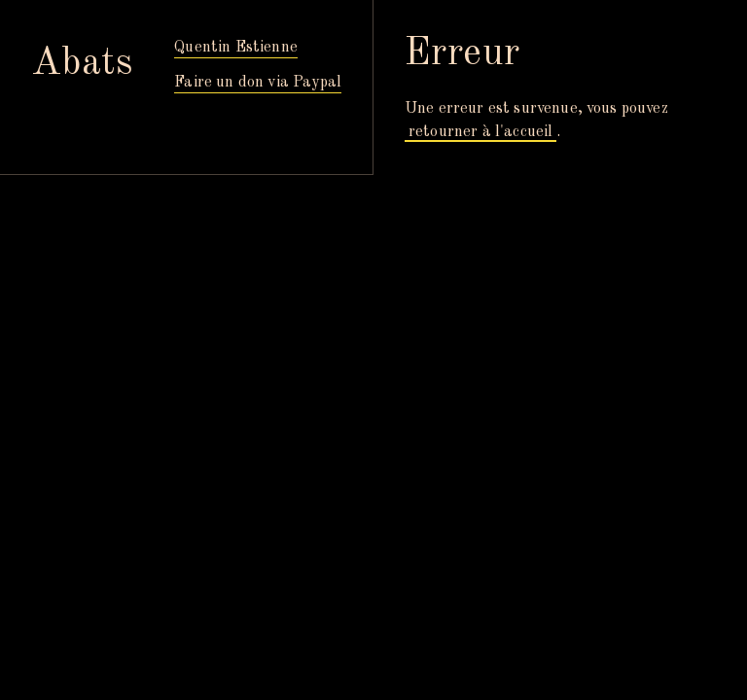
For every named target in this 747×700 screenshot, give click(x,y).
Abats (82, 64)
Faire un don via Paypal (258, 83)
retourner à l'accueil (480, 132)
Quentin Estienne (236, 48)
